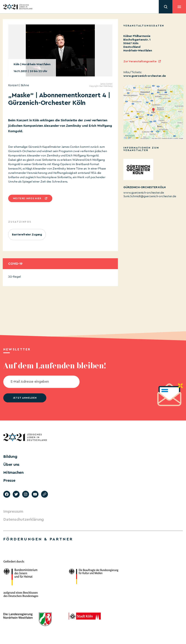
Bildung (10, 457)
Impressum (13, 511)
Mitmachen (13, 472)
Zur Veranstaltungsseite (140, 61)
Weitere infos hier (27, 198)
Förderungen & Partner (38, 539)
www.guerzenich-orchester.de (145, 76)
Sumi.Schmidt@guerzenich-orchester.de (150, 196)
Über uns (11, 465)
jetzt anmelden (25, 398)
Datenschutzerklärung (24, 519)
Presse (9, 480)
